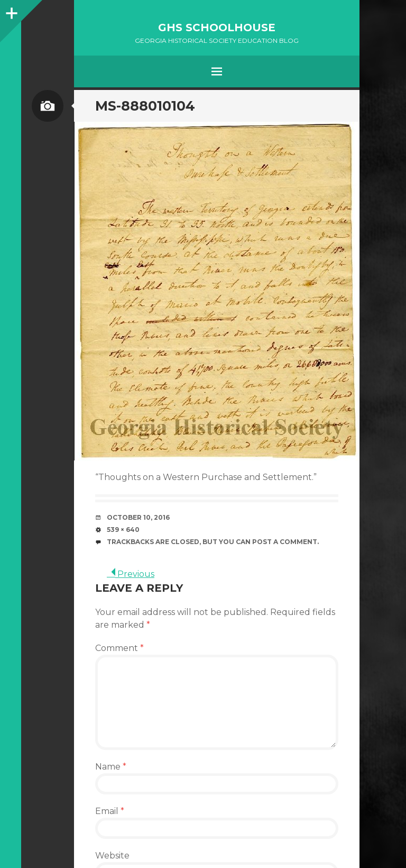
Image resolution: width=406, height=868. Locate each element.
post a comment (285, 542)
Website (112, 856)
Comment (119, 648)
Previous (131, 574)
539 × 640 (123, 530)
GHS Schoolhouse (217, 28)
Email (110, 811)
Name (111, 767)
